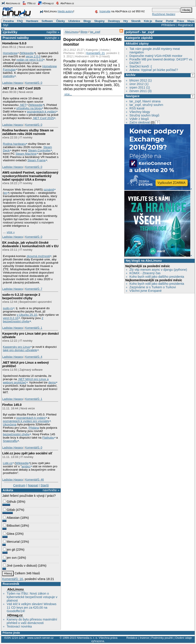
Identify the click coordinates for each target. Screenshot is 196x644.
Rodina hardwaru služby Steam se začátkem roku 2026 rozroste (28, 132)
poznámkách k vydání (41, 112)
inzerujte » (52, 38)
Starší (45, 485)
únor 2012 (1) (139, 84)
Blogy (87, 21)
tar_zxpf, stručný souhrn (146, 105)
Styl (5, 25)
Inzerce (144, 638)
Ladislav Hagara (13, 83)
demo (52, 382)
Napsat (33, 485)
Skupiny (99, 21)
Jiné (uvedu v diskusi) (20, 566)
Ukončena (10, 424)
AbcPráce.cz (65, 3)
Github (9, 502)
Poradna (8, 21)
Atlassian (11, 518)
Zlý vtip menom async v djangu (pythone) (158, 270)
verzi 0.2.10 (11, 318)
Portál (170, 21)
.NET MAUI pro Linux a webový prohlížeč (26, 381)
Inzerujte (105, 11)
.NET (23, 105)
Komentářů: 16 (13, 579)
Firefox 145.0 (12, 405)
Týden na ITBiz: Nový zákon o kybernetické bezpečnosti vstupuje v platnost (32, 597)
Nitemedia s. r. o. (87, 638)
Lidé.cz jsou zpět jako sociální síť (27, 453)
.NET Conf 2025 (43, 118)
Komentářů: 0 (34, 83)
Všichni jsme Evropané (145, 291)
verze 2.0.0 (33, 56)
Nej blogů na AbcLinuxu (144, 261)
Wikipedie (27, 53)
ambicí (26, 466)
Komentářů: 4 (34, 357)
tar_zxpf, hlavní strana (145, 101)
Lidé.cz (8, 463)
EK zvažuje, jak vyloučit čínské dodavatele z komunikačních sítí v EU (30, 244)
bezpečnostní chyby (16, 434)
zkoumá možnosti (38, 256)
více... (68, 94)
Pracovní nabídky (16, 38)
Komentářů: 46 (34, 480)
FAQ (20, 21)
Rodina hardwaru (14, 144)
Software (47, 21)
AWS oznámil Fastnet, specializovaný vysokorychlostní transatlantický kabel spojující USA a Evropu (30, 176)
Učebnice (74, 21)
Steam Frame (37, 160)
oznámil (49, 190)
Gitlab (9, 510)
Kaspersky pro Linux (16, 347)
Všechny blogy (140, 112)
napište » (53, 32)
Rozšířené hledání (164, 14)
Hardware (32, 21)
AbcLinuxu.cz (11, 3)
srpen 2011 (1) (140, 87)
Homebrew (10, 53)
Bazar (159, 21)
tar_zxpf (148, 32)
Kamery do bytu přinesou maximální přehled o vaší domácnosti (32, 621)
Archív (131, 75)
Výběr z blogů (139, 119)
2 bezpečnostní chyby (23, 320)
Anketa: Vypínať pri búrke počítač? (154, 70)
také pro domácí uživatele (20, 350)
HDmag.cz (46, 3)
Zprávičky (10, 32)
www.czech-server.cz (40, 638)
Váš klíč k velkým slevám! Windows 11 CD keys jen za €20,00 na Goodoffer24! (31, 608)
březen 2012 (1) (141, 80)
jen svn (10, 558)
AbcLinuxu (15, 589)
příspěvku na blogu (29, 108)
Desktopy (114, 21)
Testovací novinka (19, 626)
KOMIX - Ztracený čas (145, 273)
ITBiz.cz (29, 3)
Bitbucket (11, 526)
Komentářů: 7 (34, 289)
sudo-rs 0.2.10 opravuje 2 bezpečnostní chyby (21, 296)
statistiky (9, 76)
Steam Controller (39, 150)
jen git (9, 550)
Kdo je (148, 21)
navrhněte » (51, 490)
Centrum (19, 485)
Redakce (132, 638)
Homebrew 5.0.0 (14, 43)
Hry (125, 21)
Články (60, 21)
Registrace (186, 25)
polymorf (132, 32)
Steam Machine (26, 154)
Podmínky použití (162, 638)
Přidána (34, 428)
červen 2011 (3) (141, 91)
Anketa (8, 490)
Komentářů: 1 (34, 328)
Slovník (136, 21)
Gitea (9, 534)
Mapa (191, 21)
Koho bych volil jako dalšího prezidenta (157, 277)
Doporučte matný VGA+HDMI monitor (156, 56)
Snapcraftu (10, 441)
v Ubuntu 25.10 (27, 315)
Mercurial (11, 542)
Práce (180, 21)
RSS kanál (137, 108)
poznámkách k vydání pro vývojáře (26, 421)
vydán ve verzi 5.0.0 (30, 60)
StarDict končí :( (141, 66)
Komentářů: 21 (96, 53)
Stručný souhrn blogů (144, 115)
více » (11, 232)
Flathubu (48, 438)
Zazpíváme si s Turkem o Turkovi (153, 287)
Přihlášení (168, 25)
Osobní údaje (183, 638)
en (6, 193)
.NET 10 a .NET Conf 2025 (21, 88)
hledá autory (65, 11)
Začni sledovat (140, 122)
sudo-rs (8, 308)
